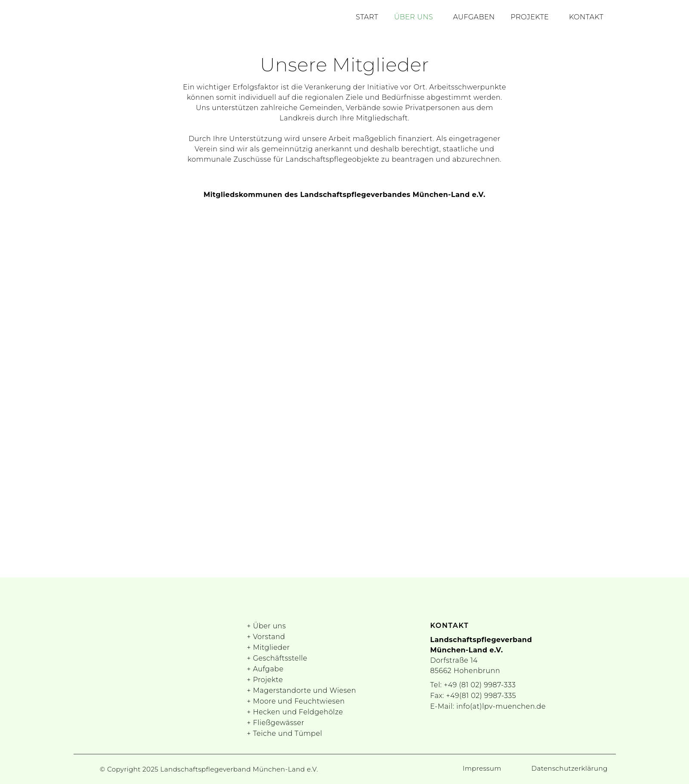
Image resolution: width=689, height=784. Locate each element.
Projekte (534, 18)
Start (380, 18)
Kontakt (588, 18)
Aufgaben (481, 18)
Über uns (424, 18)
